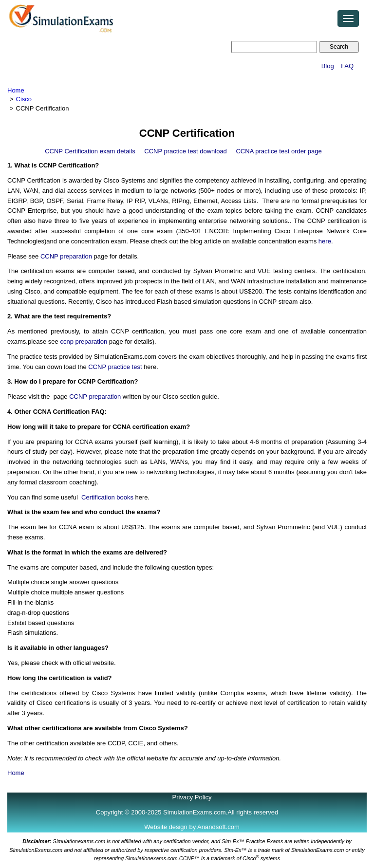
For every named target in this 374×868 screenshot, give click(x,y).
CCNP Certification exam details (90, 151)
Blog (328, 66)
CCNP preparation (66, 256)
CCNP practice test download (186, 151)
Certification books (107, 497)
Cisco (24, 99)
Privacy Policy (192, 797)
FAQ (347, 66)
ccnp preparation (84, 342)
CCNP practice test (115, 367)
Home (16, 90)
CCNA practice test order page (279, 151)
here (325, 241)
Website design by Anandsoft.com (192, 827)
